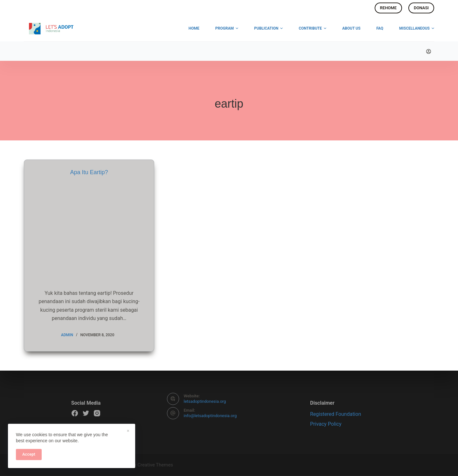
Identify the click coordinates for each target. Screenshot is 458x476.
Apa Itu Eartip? (89, 172)
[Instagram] (97, 413)
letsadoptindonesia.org (205, 401)
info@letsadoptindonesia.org (210, 416)
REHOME (388, 8)
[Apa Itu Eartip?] (89, 231)
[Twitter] (86, 413)
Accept (29, 454)
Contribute (312, 29)
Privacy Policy (326, 424)
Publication (268, 29)
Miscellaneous (417, 29)
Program (227, 29)
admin (67, 335)
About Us (351, 28)
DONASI (421, 8)
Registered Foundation (336, 414)
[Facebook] (75, 413)
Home (194, 28)
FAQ (380, 28)
